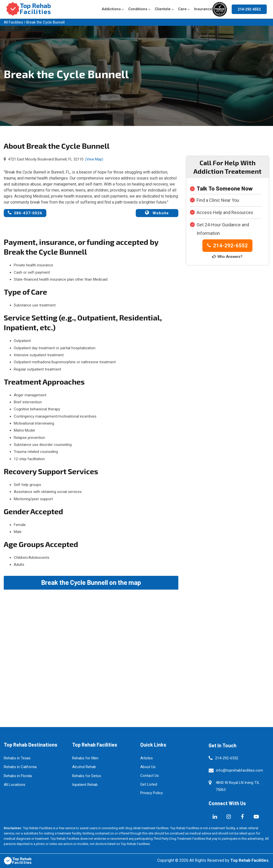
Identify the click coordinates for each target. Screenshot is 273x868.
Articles (147, 758)
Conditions (138, 9)
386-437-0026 (25, 213)
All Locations (15, 785)
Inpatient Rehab (85, 785)
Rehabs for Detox (87, 776)
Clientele (163, 9)
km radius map (91, 646)
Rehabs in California (20, 767)
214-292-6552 (249, 9)
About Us (148, 767)
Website (157, 213)
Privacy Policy (152, 793)
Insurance (203, 9)
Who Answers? (227, 257)
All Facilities (13, 22)
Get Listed (149, 784)
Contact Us (150, 776)
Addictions (111, 9)
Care (182, 9)
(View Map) (94, 159)
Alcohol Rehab (84, 767)
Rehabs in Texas (17, 758)
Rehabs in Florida (18, 776)
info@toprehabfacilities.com (240, 770)
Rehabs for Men (85, 758)
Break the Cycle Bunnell (45, 22)
